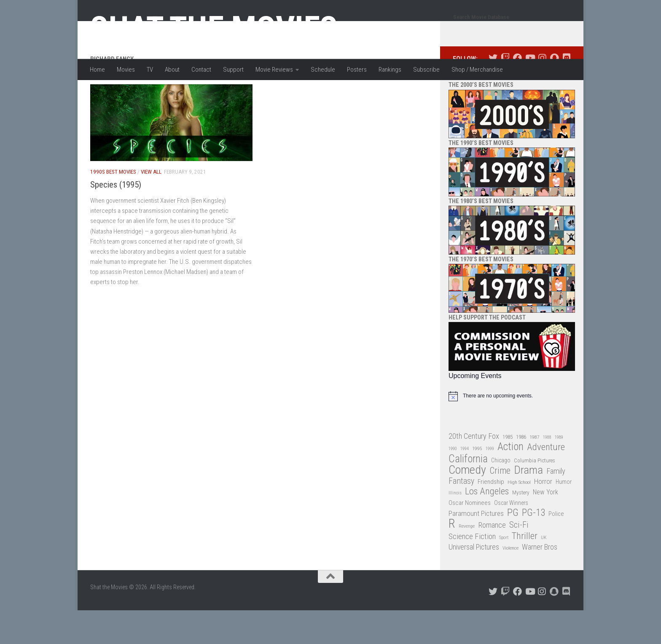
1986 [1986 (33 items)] (521, 471)
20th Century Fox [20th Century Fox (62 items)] (474, 470)
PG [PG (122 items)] (513, 546)
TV (150, 70)
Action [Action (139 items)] (511, 481)
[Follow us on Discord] (566, 92)
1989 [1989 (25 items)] (559, 471)
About (172, 70)
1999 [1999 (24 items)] (490, 482)
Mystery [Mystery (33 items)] (521, 526)
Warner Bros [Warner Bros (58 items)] (540, 581)
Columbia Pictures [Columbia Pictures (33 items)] (535, 494)
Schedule (323, 70)
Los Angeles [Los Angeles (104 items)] (487, 525)
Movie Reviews (274, 70)
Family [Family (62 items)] (556, 505)
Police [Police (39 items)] (556, 548)
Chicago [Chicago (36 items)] (501, 494)
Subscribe (426, 70)
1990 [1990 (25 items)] (453, 482)
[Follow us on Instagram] (542, 92)
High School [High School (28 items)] (519, 516)
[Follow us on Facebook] (517, 92)
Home (97, 70)
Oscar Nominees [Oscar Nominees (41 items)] (470, 537)
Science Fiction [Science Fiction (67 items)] (472, 570)
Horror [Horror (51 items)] (543, 515)
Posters (357, 70)
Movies (126, 70)
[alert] (512, 430)
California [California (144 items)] (468, 492)
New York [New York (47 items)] (545, 526)
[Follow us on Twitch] (505, 92)
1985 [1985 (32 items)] (508, 471)
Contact (201, 70)
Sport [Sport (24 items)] (504, 571)
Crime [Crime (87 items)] (500, 505)
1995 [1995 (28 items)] (477, 482)
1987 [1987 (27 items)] (535, 471)
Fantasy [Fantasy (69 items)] (461, 515)
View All (151, 205)
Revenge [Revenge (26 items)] (467, 560)
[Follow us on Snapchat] (554, 92)
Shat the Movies (214, 29)
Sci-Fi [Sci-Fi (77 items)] (519, 559)
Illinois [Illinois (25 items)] (455, 527)
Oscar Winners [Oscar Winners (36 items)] (511, 537)
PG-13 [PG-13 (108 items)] (533, 547)
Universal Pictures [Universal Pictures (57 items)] (474, 581)
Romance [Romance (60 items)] (492, 559)
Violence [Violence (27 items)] (511, 582)
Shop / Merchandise (477, 70)
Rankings (390, 70)
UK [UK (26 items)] (544, 571)
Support (233, 70)
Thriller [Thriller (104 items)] (525, 570)
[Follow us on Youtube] (530, 92)
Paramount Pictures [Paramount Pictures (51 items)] (476, 547)
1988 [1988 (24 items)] (547, 471)
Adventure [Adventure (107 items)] (546, 481)
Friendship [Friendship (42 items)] (491, 515)
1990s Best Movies (113, 205)
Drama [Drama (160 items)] (528, 504)
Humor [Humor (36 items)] (564, 515)
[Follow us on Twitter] (493, 92)
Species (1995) (116, 218)
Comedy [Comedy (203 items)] (467, 504)
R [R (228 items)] (452, 557)
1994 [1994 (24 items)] (465, 482)
